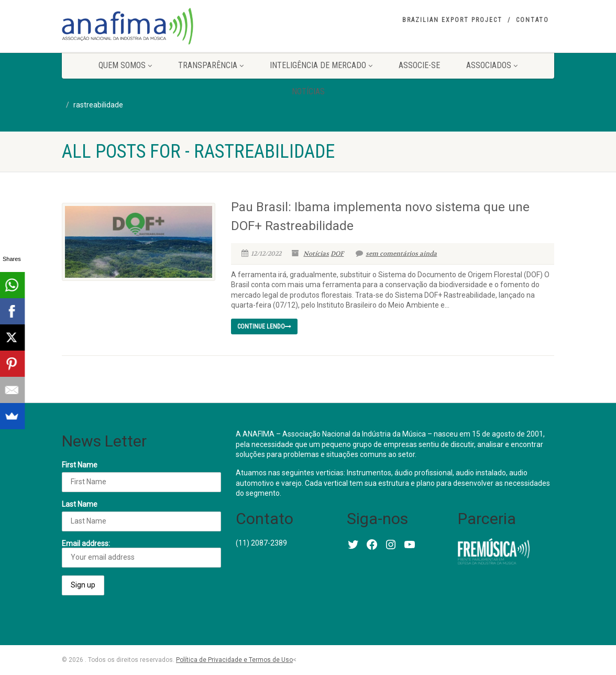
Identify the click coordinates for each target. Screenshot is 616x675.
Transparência (211, 65)
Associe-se (419, 65)
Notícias (308, 91)
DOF (337, 254)
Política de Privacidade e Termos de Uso (234, 660)
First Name (80, 465)
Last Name (80, 504)
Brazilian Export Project (452, 20)
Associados (492, 65)
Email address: (141, 553)
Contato (532, 20)
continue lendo (264, 326)
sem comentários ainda (396, 254)
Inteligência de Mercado (321, 65)
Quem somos (125, 65)
